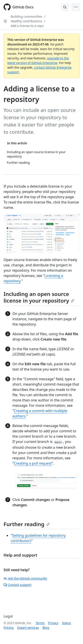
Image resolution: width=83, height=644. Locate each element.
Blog (46, 628)
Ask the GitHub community (25, 578)
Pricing (9, 628)
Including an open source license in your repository (39, 297)
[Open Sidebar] (5, 21)
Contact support (17, 585)
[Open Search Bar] (65, 7)
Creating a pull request (33, 463)
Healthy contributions (26, 21)
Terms (40, 623)
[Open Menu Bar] (76, 7)
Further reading (27, 524)
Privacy (53, 623)
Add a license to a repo (27, 26)
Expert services (28, 628)
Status (67, 623)
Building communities (27, 16)
